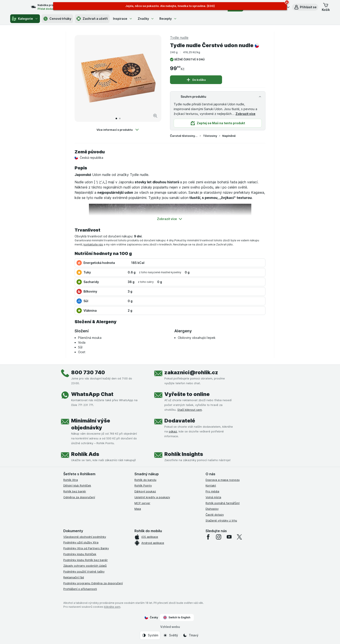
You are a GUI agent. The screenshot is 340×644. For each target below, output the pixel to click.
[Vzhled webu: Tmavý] (191, 635)
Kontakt (211, 485)
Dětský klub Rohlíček (77, 485)
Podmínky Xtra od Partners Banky (86, 548)
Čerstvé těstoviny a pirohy (184, 136)
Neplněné (229, 136)
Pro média (212, 491)
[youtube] (229, 537)
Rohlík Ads (85, 454)
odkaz (173, 431)
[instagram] (219, 537)
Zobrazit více (245, 114)
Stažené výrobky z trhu (221, 520)
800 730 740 (88, 372)
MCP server (142, 503)
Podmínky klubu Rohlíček (80, 554)
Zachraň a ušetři (92, 19)
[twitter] (239, 537)
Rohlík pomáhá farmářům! (223, 503)
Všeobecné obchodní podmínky (85, 537)
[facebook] (208, 537)
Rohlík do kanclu (145, 480)
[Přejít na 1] (116, 118)
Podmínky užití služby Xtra (81, 542)
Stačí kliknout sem (190, 410)
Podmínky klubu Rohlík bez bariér (86, 560)
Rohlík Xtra (71, 480)
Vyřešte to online (187, 394)
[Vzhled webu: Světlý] (171, 635)
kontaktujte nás (93, 244)
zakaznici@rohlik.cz (191, 372)
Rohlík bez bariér (75, 491)
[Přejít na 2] (120, 118)
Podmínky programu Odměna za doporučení (93, 583)
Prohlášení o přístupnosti (80, 589)
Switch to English (177, 618)
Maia (138, 509)
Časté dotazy (215, 515)
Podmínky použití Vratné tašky (84, 571)
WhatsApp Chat (92, 394)
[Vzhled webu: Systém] (150, 635)
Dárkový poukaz (145, 491)
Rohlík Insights (184, 454)
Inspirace (123, 19)
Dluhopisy (212, 509)
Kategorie (25, 19)
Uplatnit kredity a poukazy (152, 497)
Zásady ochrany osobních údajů (85, 566)
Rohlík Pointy (143, 485)
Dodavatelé (180, 421)
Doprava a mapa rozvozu (223, 480)
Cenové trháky (57, 19)
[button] (305, 7)
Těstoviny (210, 136)
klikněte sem (112, 607)
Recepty (168, 19)
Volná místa (213, 497)
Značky (146, 19)
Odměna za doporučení (79, 497)
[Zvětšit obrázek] (155, 116)
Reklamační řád (74, 577)
